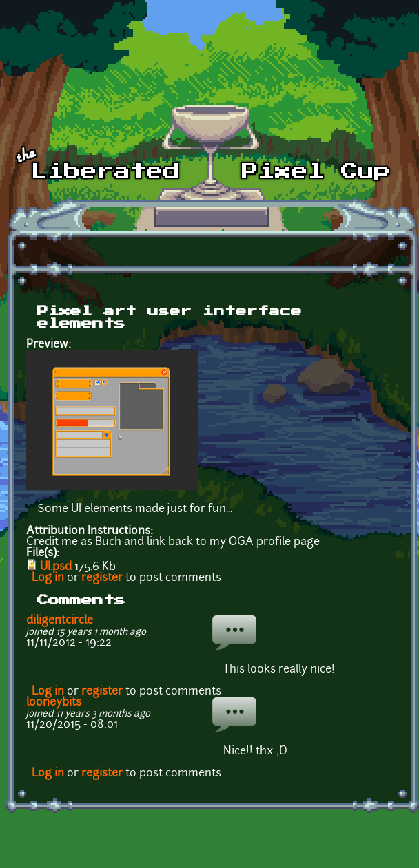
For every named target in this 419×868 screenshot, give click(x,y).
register (102, 578)
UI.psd (56, 567)
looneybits (54, 703)
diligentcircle (60, 621)
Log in (48, 578)
